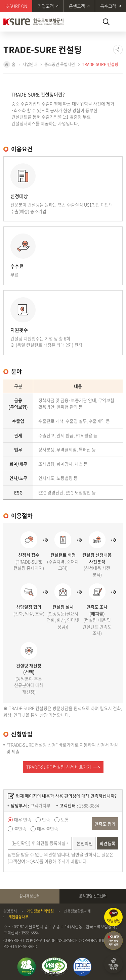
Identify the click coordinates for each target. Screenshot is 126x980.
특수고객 (108, 6)
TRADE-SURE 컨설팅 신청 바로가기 (59, 767)
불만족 (20, 829)
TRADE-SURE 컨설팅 (100, 64)
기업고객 (46, 6)
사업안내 (30, 64)
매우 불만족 (48, 829)
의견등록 (108, 843)
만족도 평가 (105, 824)
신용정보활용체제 (77, 911)
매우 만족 (23, 819)
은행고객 (77, 6)
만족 (46, 819)
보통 (65, 819)
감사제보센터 (30, 896)
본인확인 (85, 843)
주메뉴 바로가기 (0, 0)
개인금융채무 (18, 917)
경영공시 (10, 911)
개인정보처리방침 (40, 911)
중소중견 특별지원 (60, 64)
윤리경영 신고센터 (93, 896)
